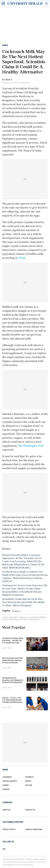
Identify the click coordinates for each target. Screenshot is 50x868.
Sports (28, 781)
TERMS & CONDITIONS (34, 829)
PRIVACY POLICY (9, 829)
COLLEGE (29, 785)
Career (6, 785)
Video (5, 45)
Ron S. (9, 79)
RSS (4, 849)
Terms (44, 862)
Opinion (6, 789)
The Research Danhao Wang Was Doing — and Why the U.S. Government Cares (13, 640)
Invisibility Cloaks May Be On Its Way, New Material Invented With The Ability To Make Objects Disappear (23, 602)
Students (29, 777)
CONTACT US (30, 810)
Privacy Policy (28, 865)
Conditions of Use (12, 865)
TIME (22, 258)
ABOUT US (6, 810)
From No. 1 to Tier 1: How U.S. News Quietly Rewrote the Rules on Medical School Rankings (13, 700)
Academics (7, 777)
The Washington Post (31, 446)
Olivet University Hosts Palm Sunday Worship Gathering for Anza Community (12, 660)
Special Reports (10, 781)
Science (16, 611)
